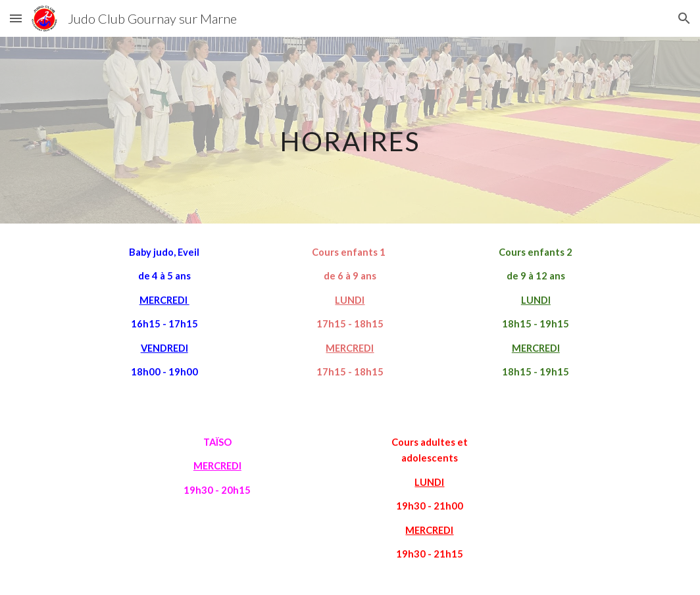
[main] (350, 130)
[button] (16, 18)
